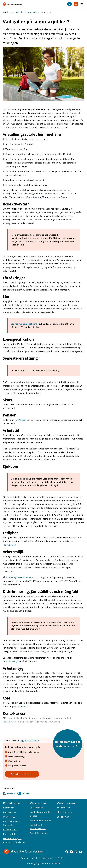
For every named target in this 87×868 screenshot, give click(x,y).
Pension (22, 420)
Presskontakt (10, 834)
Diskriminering (10, 661)
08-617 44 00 (9, 817)
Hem (12, 12)
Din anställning (34, 12)
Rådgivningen (32, 197)
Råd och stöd (21, 12)
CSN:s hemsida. (23, 706)
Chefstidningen (64, 812)
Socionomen (63, 817)
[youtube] (81, 852)
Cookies (61, 858)
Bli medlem (9, 808)
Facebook (9, 793)
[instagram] (71, 852)
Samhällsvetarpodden (41, 820)
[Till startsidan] (17, 4)
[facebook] (67, 852)
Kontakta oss (10, 812)
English (34, 858)
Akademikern (63, 808)
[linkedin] (76, 852)
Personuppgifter (47, 858)
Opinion (25, 858)
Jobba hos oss (10, 829)
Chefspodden (36, 808)
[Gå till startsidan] (23, 852)
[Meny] (82, 4)
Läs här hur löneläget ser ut (25, 324)
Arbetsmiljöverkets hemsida (19, 577)
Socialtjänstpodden (39, 833)
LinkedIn (23, 793)
